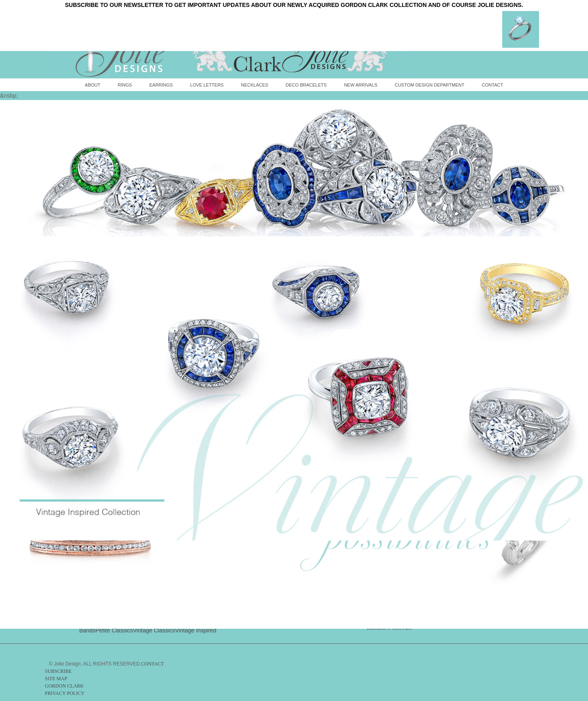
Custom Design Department (430, 85)
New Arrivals (361, 85)
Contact (492, 85)
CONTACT (153, 664)
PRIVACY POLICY (65, 693)
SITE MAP (56, 679)
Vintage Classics (154, 630)
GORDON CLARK (64, 686)
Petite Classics (114, 630)
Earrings (161, 85)
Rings (125, 85)
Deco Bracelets (306, 85)
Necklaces (255, 85)
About (93, 85)
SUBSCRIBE (58, 671)
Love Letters (207, 85)
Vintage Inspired (196, 630)
